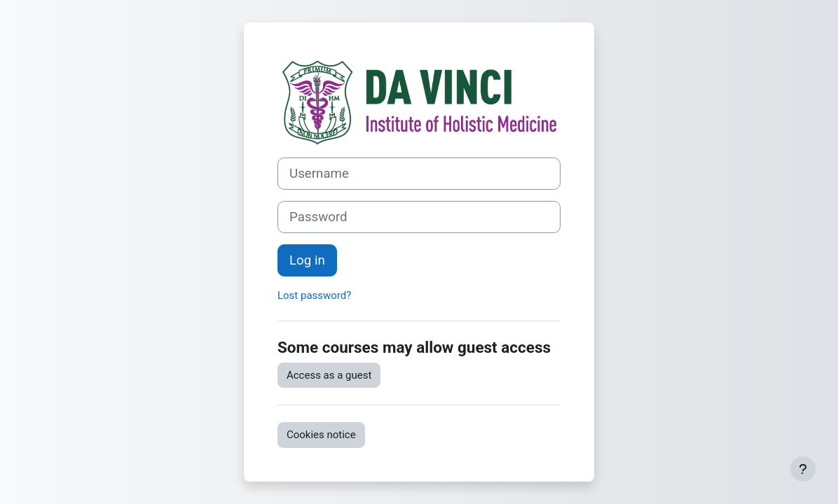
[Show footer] (803, 469)
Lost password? (314, 295)
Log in (307, 260)
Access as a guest (329, 375)
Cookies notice (321, 435)
